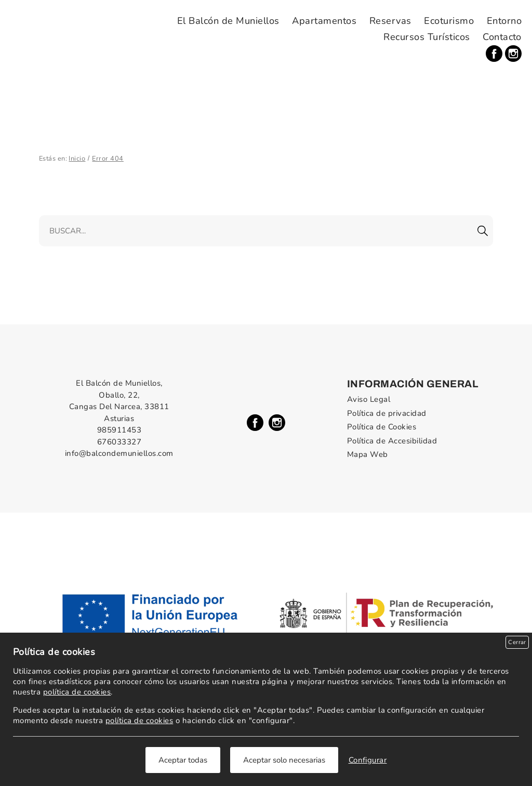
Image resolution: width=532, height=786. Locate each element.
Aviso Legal (369, 399)
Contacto (502, 37)
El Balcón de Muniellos (228, 21)
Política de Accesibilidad (392, 441)
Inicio (77, 159)
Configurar (368, 760)
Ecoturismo (449, 21)
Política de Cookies (382, 427)
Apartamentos (324, 21)
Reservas (390, 21)
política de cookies (77, 692)
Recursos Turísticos (427, 37)
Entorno (504, 21)
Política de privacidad (387, 413)
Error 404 (108, 159)
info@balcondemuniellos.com (119, 453)
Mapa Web (368, 454)
